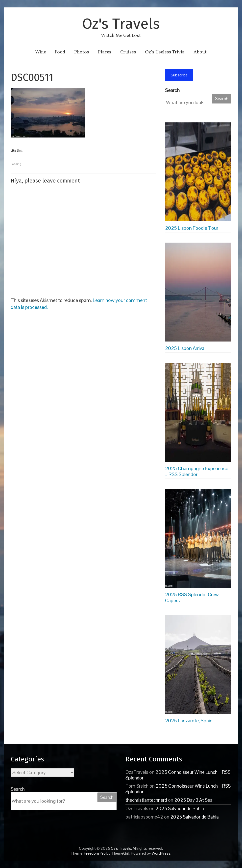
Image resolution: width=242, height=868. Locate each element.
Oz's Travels (121, 24)
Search (172, 90)
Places (105, 52)
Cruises (128, 52)
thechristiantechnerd (146, 800)
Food (60, 52)
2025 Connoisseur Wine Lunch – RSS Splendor (178, 775)
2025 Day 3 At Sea (193, 800)
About (200, 52)
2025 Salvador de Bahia (180, 809)
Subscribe (179, 75)
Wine (41, 52)
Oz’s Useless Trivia (165, 52)
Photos (82, 52)
